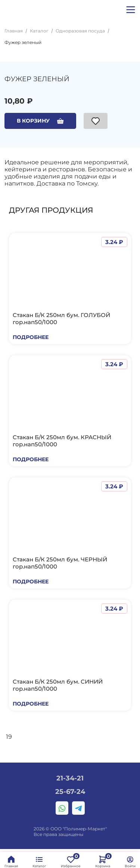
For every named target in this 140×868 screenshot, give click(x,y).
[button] (131, 10)
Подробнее (31, 337)
